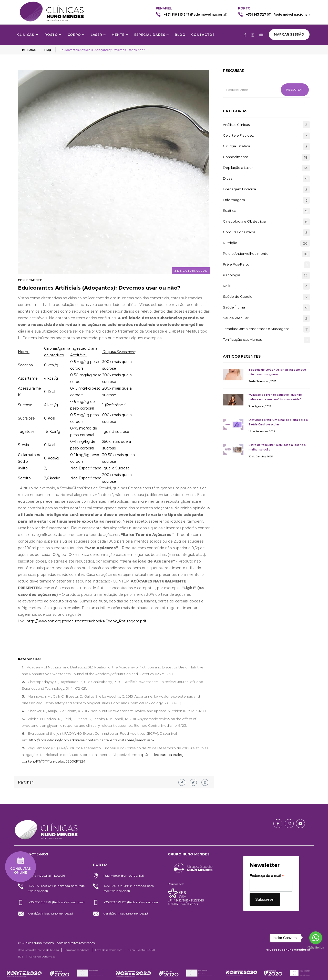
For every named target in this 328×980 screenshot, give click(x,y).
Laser (96, 35)
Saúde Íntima (234, 307)
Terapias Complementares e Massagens (256, 329)
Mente (118, 35)
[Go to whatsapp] (316, 938)
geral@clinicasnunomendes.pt (51, 913)
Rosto (51, 35)
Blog (180, 35)
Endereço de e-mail (267, 876)
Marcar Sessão (289, 34)
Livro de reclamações (109, 950)
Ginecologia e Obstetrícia (244, 222)
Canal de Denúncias (42, 957)
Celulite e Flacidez (238, 136)
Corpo (74, 35)
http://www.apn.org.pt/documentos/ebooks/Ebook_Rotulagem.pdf (86, 621)
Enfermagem (234, 200)
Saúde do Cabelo (238, 297)
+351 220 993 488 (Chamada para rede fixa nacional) (129, 888)
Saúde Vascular (236, 318)
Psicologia (232, 275)
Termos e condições (77, 950)
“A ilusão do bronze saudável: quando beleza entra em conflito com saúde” (275, 397)
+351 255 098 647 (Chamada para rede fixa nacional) (57, 888)
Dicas (228, 179)
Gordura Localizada (239, 232)
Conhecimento (30, 280)
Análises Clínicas (236, 125)
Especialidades (150, 35)
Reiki (227, 286)
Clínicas (26, 35)
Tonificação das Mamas (242, 340)
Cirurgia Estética (237, 146)
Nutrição (230, 243)
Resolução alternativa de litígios (38, 950)
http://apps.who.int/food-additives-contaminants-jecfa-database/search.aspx (92, 740)
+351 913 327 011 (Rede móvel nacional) (278, 14)
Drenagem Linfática (239, 189)
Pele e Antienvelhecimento (246, 254)
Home (29, 50)
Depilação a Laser (238, 168)
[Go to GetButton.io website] (316, 948)
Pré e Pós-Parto (236, 265)
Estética (230, 211)
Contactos (203, 35)
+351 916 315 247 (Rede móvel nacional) (196, 14)
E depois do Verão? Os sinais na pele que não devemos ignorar (277, 372)
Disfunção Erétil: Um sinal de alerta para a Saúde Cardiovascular (278, 422)
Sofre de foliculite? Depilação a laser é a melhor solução (277, 447)
